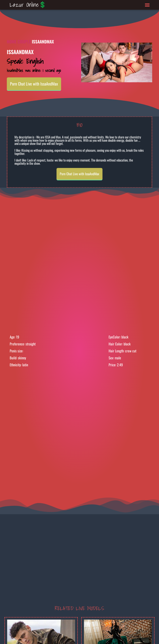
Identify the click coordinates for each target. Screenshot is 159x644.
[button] (147, 5)
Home (12, 41)
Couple (24, 41)
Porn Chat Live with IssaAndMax (34, 84)
